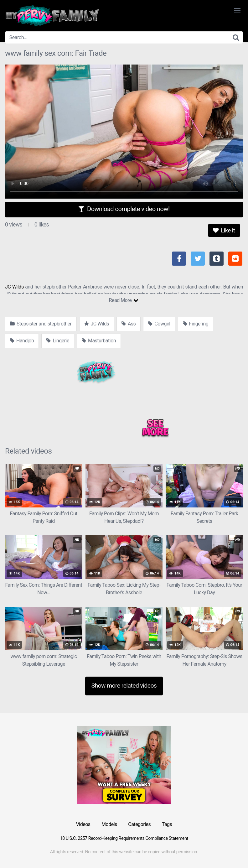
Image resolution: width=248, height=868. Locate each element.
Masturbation (99, 341)
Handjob (22, 341)
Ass (129, 324)
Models (109, 824)
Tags (167, 824)
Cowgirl (159, 324)
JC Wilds (14, 287)
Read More (124, 300)
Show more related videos (124, 686)
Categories (139, 824)
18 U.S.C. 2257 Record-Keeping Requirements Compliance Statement (124, 838)
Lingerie (58, 341)
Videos (83, 824)
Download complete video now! (124, 209)
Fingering (196, 324)
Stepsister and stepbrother (41, 324)
